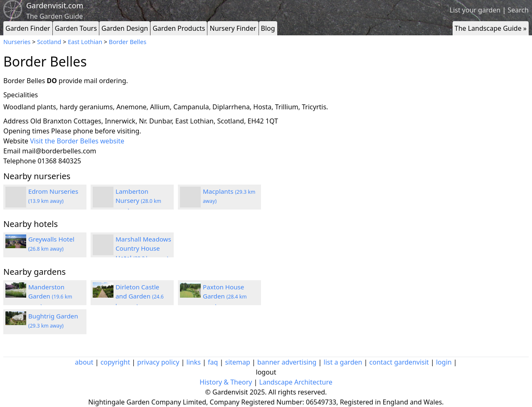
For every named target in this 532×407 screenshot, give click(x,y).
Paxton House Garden (225, 296)
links (194, 362)
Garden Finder (28, 28)
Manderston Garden (50, 296)
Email (12, 151)
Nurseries (17, 42)
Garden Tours (76, 28)
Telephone (20, 161)
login (444, 362)
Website (16, 141)
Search (518, 10)
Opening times (26, 131)
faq (213, 362)
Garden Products (179, 28)
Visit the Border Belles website (77, 141)
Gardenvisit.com (55, 5)
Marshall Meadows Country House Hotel (143, 249)
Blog (268, 28)
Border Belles (128, 42)
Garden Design (125, 28)
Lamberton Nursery (138, 201)
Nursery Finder (233, 28)
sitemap (238, 362)
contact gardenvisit (399, 362)
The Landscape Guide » (491, 28)
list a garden (343, 362)
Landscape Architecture (296, 382)
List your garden (475, 10)
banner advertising (287, 362)
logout (266, 372)
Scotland (49, 42)
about (84, 362)
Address (16, 121)
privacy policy (158, 362)
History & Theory (226, 382)
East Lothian (85, 42)
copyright (115, 362)
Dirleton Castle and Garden (140, 296)
